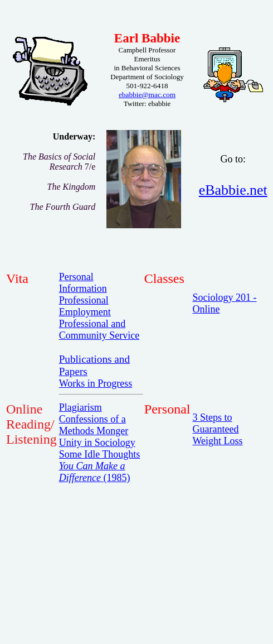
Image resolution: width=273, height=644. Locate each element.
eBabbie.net (233, 190)
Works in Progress (96, 383)
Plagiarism (81, 407)
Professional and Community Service (99, 330)
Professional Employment (85, 306)
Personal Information (83, 283)
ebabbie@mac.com (147, 95)
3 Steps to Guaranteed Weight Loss (218, 429)
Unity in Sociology (97, 443)
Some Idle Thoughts (100, 454)
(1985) (95, 472)
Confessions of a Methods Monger (94, 425)
